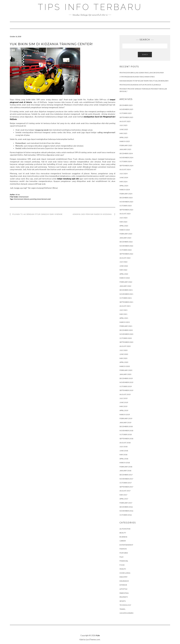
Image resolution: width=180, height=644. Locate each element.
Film (121, 557)
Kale (98, 635)
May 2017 (123, 495)
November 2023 (126, 202)
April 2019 (124, 410)
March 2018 (125, 463)
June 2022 (124, 266)
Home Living (125, 573)
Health (123, 569)
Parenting (124, 593)
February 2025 (126, 145)
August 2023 (125, 214)
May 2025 (123, 133)
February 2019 (126, 418)
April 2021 (124, 318)
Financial (124, 561)
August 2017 (125, 491)
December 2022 (126, 242)
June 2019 (124, 402)
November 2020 (126, 334)
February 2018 (126, 467)
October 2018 (126, 434)
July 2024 (123, 174)
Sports (123, 601)
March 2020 (125, 366)
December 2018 (126, 426)
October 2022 (126, 250)
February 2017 (126, 503)
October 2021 (126, 298)
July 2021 (123, 310)
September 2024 (126, 166)
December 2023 (126, 198)
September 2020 (126, 342)
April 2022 (124, 274)
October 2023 (126, 206)
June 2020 (124, 354)
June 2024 (124, 177)
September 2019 (126, 390)
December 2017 (126, 475)
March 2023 (125, 230)
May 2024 (123, 182)
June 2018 (124, 451)
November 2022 (126, 246)
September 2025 (126, 117)
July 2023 (123, 218)
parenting (33, 199)
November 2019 (126, 382)
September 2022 (126, 254)
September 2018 (126, 439)
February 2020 (126, 370)
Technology (125, 605)
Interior (123, 585)
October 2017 (126, 483)
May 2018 (123, 455)
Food (122, 565)
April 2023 (124, 226)
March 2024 (125, 190)
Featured (124, 553)
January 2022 (125, 286)
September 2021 (126, 302)
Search (145, 54)
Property (124, 597)
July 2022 (123, 262)
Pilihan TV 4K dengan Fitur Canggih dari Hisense (37, 214)
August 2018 (125, 443)
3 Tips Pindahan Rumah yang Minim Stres (137, 77)
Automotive (125, 529)
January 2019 (125, 423)
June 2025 (124, 129)
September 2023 (126, 210)
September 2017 (126, 487)
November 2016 (126, 511)
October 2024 (126, 161)
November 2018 (126, 431)
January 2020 (125, 374)
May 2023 (123, 222)
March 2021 (125, 322)
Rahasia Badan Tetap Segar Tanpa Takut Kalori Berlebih (144, 81)
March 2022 (125, 278)
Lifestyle (123, 589)
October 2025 (126, 113)
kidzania (27, 199)
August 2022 (125, 258)
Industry (123, 577)
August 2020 (125, 346)
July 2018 (123, 447)
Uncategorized (126, 613)
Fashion (123, 549)
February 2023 (126, 234)
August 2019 (125, 394)
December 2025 (126, 105)
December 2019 (126, 378)
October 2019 (126, 386)
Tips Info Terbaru (90, 7)
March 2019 (125, 415)
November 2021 (126, 294)
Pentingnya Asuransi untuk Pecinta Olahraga (140, 85)
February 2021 (126, 326)
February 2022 (126, 282)
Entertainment (24, 197)
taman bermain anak (44, 199)
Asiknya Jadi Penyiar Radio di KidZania (93, 214)
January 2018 (125, 471)
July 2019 (123, 398)
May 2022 (123, 270)
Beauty (123, 533)
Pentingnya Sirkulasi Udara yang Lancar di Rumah (142, 73)
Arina (18, 194)
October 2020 (126, 338)
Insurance (124, 581)
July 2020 (123, 350)
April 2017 (124, 499)
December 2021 (126, 290)
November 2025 (126, 109)
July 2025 (123, 125)
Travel (122, 609)
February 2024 (126, 194)
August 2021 (125, 306)
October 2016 (126, 515)
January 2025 (125, 149)
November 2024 (126, 158)
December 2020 (126, 330)
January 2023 (125, 238)
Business (123, 537)
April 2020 (124, 362)
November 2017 (126, 479)
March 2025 (125, 141)
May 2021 (123, 314)
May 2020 (123, 358)
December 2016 (126, 507)
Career (123, 541)
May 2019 (123, 406)
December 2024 (126, 153)
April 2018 (124, 459)
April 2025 (124, 137)
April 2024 (124, 186)
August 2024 (125, 169)
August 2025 (125, 121)
